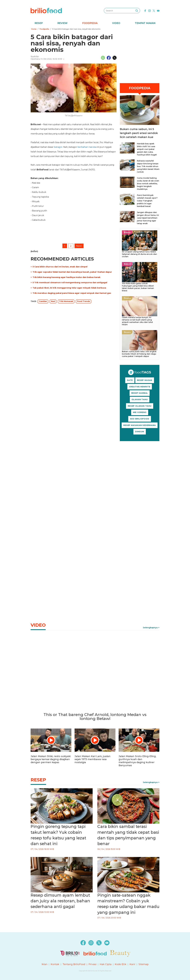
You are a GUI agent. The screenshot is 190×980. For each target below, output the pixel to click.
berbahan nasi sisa (87, 147)
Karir (132, 964)
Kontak (55, 964)
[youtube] (158, 10)
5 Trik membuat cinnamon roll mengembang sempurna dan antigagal (70, 282)
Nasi (53, 301)
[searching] (137, 11)
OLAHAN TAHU (140, 399)
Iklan (44, 964)
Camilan (43, 301)
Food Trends (84, 301)
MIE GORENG (140, 412)
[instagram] (149, 10)
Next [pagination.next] (79, 246)
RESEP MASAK (145, 380)
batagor (58, 147)
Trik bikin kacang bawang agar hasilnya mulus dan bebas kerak (66, 277)
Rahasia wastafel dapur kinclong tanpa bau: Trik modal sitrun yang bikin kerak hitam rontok (148, 166)
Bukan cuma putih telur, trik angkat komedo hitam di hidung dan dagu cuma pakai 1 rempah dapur (139, 354)
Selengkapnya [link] (150, 627)
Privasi (92, 964)
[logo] (46, 10)
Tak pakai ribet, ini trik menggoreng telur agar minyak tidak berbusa (69, 288)
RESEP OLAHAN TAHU (140, 406)
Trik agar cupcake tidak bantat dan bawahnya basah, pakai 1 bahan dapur (72, 272)
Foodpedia (90, 23)
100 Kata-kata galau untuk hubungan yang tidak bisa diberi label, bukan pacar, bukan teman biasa (138, 287)
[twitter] (154, 10)
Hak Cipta (106, 964)
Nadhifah (35, 57)
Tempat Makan (145, 23)
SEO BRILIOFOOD (140, 419)
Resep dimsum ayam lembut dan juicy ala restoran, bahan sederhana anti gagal (60, 901)
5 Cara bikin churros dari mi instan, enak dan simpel (60, 267)
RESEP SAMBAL (140, 393)
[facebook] (145, 10)
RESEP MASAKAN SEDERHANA (140, 425)
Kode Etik (121, 964)
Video (116, 23)
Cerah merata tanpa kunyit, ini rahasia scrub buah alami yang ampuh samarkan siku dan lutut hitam (137, 321)
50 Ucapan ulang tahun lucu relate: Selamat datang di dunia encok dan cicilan (139, 254)
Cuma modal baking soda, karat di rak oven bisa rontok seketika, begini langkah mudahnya (148, 184)
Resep (39, 23)
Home (34, 29)
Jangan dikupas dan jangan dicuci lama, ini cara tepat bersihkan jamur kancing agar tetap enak (148, 218)
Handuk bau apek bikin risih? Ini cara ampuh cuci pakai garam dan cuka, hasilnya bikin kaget (147, 149)
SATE (130, 380)
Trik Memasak (66, 301)
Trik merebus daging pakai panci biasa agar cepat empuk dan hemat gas (72, 293)
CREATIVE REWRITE (140, 387)
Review (62, 23)
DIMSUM (140, 432)
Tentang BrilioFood (74, 964)
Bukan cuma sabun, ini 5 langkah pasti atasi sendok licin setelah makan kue (139, 133)
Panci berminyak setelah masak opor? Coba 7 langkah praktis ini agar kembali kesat (147, 201)
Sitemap (144, 964)
